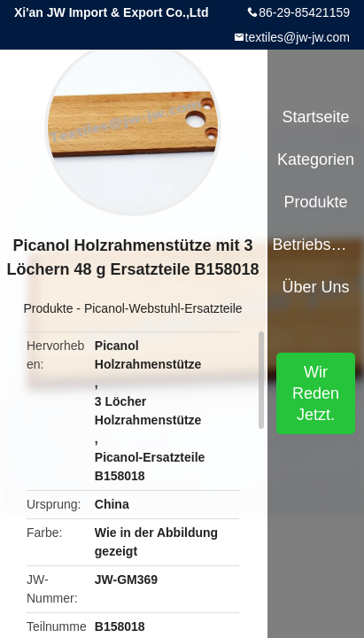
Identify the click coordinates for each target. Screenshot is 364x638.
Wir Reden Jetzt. (316, 393)
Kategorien (316, 159)
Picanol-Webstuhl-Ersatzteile (163, 308)
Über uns (316, 287)
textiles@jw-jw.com (298, 37)
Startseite (316, 117)
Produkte (48, 308)
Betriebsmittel (315, 245)
